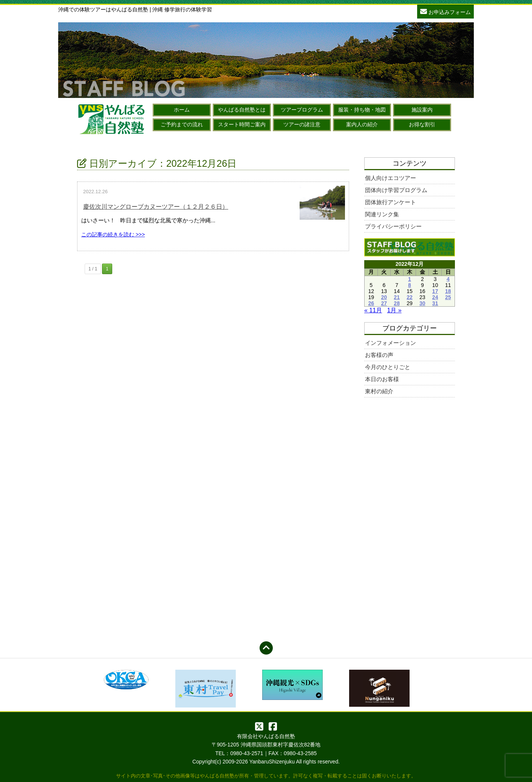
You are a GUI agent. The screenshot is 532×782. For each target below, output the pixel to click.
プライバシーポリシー (393, 226)
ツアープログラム (302, 110)
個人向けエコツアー (390, 178)
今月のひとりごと (388, 367)
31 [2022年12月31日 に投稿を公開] (435, 303)
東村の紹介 (379, 391)
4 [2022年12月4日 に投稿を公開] (448, 279)
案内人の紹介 (362, 124)
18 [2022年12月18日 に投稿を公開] (448, 291)
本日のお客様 (382, 379)
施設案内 (422, 110)
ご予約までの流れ (182, 124)
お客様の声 (379, 355)
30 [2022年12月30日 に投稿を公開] (422, 303)
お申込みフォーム (445, 11)
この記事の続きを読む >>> (113, 234)
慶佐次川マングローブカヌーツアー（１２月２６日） (156, 207)
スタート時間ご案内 (242, 124)
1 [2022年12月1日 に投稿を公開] (410, 279)
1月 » (394, 310)
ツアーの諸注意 (302, 124)
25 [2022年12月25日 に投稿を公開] (448, 297)
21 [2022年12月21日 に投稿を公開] (397, 297)
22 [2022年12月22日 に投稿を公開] (410, 297)
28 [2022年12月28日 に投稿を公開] (397, 303)
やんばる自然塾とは (242, 110)
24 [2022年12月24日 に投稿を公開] (435, 297)
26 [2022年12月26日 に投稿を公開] (371, 303)
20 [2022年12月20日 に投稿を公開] (384, 297)
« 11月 (373, 310)
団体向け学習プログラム (396, 190)
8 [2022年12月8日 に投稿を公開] (410, 285)
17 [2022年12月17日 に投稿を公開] (435, 291)
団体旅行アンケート (390, 202)
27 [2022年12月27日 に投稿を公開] (384, 303)
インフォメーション (390, 343)
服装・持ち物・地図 (362, 110)
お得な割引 (422, 124)
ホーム (182, 110)
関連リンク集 (382, 214)
